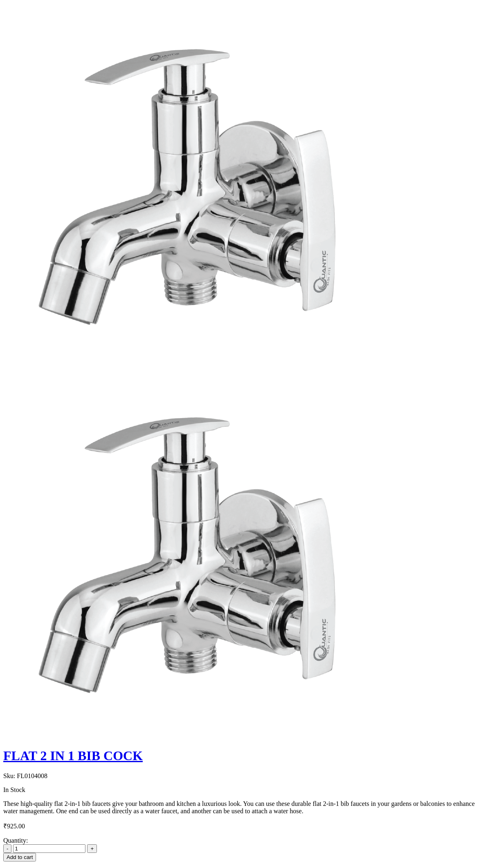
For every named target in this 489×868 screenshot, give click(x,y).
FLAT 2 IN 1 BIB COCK (73, 756)
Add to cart (20, 857)
